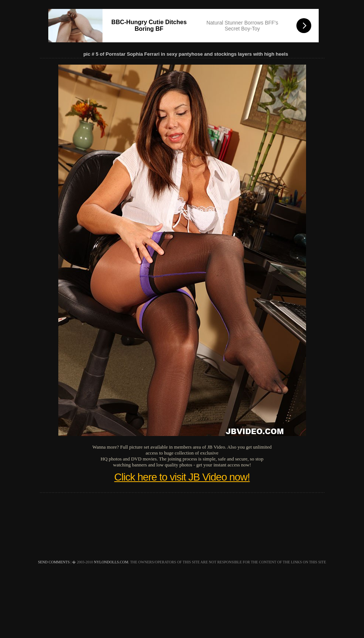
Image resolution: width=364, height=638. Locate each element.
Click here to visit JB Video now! (182, 477)
